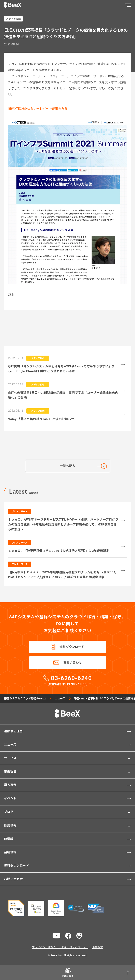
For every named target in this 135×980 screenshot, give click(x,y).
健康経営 (98, 947)
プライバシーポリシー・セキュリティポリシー (60, 947)
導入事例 (10, 785)
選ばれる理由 (13, 731)
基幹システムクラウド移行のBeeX (25, 699)
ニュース (60, 699)
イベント (10, 798)
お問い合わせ (73, 663)
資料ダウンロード (72, 647)
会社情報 (10, 852)
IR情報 (9, 839)
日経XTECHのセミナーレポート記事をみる (38, 109)
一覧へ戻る (83, 466)
